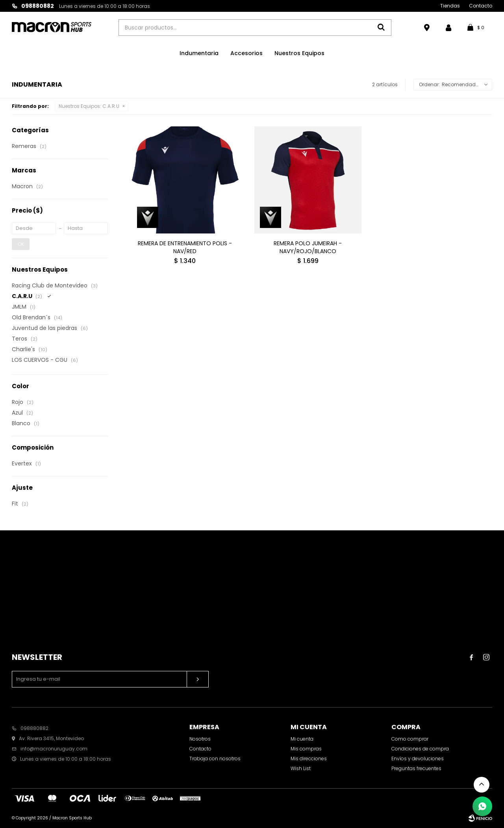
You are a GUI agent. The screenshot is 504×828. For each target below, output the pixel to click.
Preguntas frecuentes (416, 768)
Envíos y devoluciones (418, 759)
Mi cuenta (302, 739)
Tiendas (450, 6)
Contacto (481, 6)
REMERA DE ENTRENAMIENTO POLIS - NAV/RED (185, 247)
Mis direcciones (309, 759)
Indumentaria (199, 53)
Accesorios (246, 53)
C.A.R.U (89, 106)
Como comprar (410, 739)
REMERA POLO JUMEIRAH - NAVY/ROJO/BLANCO (308, 247)
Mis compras (306, 749)
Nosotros (200, 739)
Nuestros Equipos (299, 53)
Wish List (301, 768)
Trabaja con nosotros (215, 759)
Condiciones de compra (420, 749)
